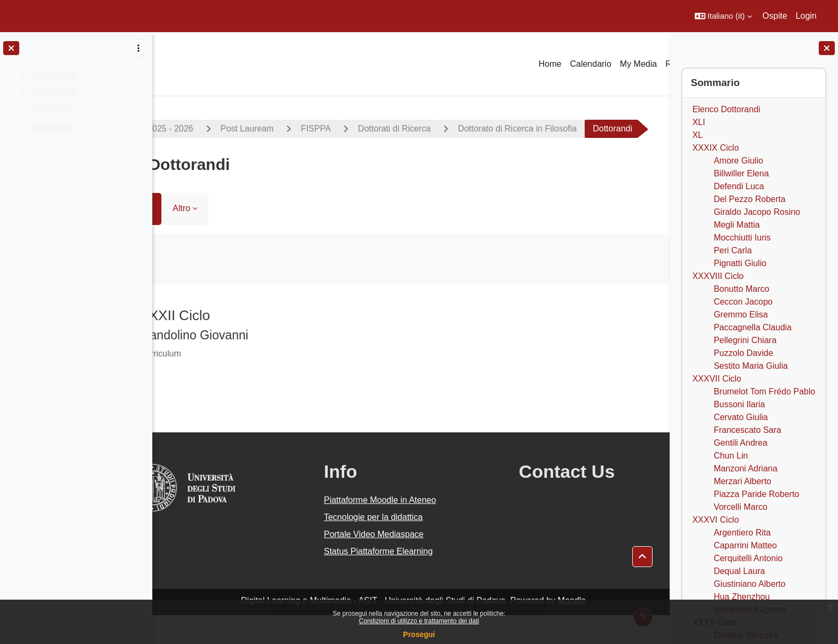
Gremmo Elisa (740, 315)
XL (697, 135)
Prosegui (419, 634)
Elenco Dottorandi (726, 109)
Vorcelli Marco (740, 507)
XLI (699, 122)
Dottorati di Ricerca (438, 129)
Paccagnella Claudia (752, 327)
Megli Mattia (736, 225)
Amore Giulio (738, 161)
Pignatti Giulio (740, 263)
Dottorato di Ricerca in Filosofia (561, 129)
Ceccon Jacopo (743, 302)
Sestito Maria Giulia (751, 366)
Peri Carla (732, 250)
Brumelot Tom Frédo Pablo (764, 391)
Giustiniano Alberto (749, 584)
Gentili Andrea (740, 443)
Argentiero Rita (742, 533)
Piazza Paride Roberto (756, 494)
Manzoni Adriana (745, 468)
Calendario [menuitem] (590, 64)
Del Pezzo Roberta (749, 199)
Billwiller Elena (741, 173)
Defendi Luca (739, 186)
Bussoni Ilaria (739, 404)
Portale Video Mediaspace (387, 563)
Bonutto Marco (741, 289)
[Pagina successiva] (656, 342)
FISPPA (360, 129)
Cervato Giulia (740, 417)
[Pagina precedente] (166, 342)
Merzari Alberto (742, 481)
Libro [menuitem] (185, 237)
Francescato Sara (747, 430)
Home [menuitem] (550, 64)
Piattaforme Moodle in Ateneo (393, 529)
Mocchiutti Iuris (742, 238)
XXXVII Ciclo (717, 379)
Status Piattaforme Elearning (392, 580)
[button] (723, 16)
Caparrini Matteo (745, 545)
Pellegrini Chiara (745, 340)
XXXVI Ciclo (715, 520)
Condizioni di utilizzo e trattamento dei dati (419, 621)
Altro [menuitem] (225, 237)
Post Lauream (291, 129)
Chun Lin (731, 456)
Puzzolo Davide (743, 353)
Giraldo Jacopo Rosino (757, 212)
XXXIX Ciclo (715, 148)
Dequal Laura (739, 571)
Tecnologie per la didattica (387, 546)
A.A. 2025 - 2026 (205, 129)
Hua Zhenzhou (742, 597)
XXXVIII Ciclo (718, 276)
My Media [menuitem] (638, 64)
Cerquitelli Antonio (748, 558)
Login (806, 16)
